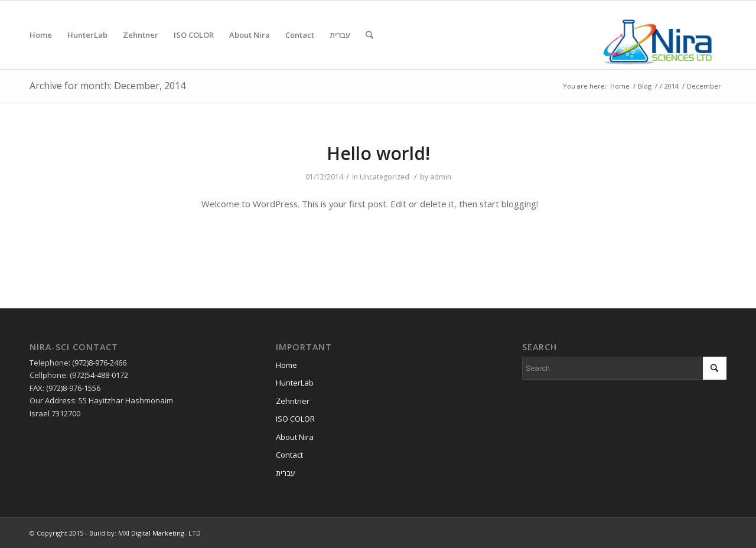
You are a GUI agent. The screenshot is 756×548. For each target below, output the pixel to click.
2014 (672, 86)
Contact (289, 455)
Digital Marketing (158, 533)
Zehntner (293, 401)
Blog (645, 86)
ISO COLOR (295, 419)
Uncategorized (384, 177)
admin (441, 177)
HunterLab (295, 383)
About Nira (295, 437)
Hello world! (378, 153)
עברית (286, 473)
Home (620, 86)
